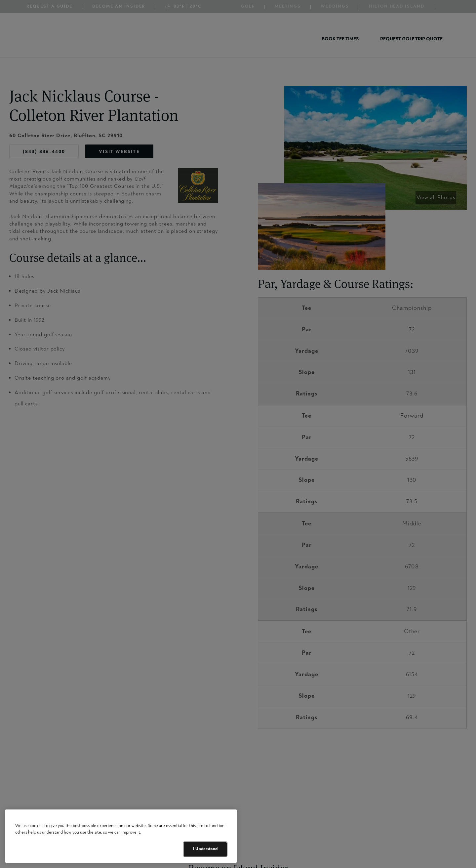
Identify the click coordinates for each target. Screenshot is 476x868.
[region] (121, 836)
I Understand (205, 849)
